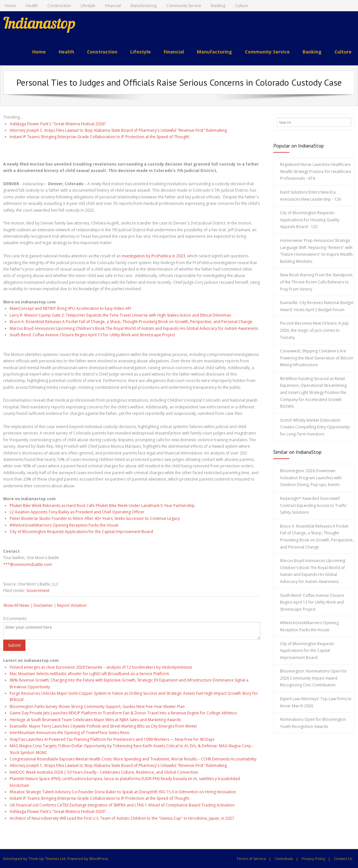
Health (32, 6)
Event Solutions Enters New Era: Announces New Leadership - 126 (310, 196)
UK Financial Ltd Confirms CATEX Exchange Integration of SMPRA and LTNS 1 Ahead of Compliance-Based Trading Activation (122, 805)
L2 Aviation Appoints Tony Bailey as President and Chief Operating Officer (77, 512)
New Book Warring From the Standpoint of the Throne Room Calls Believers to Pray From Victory (316, 282)
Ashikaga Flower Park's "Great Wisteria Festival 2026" (58, 124)
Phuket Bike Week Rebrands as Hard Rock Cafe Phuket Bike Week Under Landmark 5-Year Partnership (102, 505)
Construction (59, 6)
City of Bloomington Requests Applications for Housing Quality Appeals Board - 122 (310, 220)
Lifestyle (88, 6)
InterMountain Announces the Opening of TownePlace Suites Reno (70, 733)
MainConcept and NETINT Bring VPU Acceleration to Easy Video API (70, 308)
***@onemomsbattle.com (28, 564)
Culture (242, 6)
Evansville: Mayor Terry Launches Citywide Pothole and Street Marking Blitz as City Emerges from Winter (103, 726)
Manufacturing (144, 6)
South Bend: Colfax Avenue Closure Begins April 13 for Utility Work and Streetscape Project (92, 335)
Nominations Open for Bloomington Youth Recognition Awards (313, 723)
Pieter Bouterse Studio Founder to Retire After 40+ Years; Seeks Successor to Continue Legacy (95, 518)
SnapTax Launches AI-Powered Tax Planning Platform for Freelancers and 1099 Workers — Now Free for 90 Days (112, 739)
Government (38, 591)
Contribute (284, 858)
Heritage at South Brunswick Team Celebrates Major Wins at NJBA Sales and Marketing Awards (95, 719)
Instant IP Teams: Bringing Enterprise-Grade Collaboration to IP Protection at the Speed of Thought (99, 137)
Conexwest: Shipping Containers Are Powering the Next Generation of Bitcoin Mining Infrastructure (317, 358)
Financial (113, 6)
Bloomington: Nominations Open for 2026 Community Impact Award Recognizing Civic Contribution (314, 678)
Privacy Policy (314, 858)
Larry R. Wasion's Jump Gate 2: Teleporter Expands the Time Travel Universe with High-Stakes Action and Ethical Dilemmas (120, 315)
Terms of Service (251, 858)
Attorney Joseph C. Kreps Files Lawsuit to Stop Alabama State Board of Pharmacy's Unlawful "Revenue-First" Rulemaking (118, 130)
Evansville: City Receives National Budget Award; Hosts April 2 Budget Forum (317, 306)
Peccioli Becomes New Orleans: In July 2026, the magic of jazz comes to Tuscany (314, 330)
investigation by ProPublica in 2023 (154, 256)
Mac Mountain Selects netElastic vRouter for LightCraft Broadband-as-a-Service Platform (89, 674)
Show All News (16, 605)
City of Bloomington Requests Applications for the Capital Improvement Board (81, 532)
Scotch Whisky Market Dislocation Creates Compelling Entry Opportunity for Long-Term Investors (315, 427)
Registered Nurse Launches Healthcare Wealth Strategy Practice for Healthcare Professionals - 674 (316, 171)
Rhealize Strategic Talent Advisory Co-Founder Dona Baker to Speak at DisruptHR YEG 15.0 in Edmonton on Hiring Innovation (123, 792)
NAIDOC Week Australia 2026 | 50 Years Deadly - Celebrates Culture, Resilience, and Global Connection (104, 772)
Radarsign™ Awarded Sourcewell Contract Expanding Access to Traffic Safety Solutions (313, 505)
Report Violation (72, 605)
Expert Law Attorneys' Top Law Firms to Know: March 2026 (316, 702)
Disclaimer (43, 605)
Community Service (184, 6)
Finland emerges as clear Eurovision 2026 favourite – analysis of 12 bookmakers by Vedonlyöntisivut (101, 667)
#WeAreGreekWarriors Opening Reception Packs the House (64, 525)
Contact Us (343, 858)
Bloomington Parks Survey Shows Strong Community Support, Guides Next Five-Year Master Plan (97, 706)
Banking (218, 6)
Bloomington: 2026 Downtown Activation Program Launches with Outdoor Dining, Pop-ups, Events (311, 478)
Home (10, 6)
